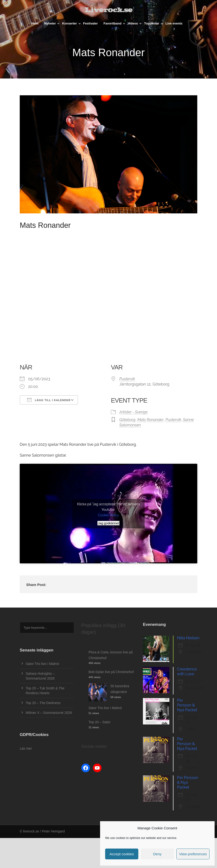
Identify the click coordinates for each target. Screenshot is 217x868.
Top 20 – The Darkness (43, 703)
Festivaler (91, 23)
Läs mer (26, 748)
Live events (174, 23)
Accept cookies (122, 854)
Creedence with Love (187, 672)
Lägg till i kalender (49, 400)
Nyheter (50, 23)
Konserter (69, 23)
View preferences (193, 854)
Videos (133, 23)
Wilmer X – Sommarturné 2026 (49, 713)
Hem (35, 23)
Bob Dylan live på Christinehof (111, 672)
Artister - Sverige (134, 412)
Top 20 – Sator (99, 722)
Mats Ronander (151, 420)
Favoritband (112, 23)
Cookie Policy (108, 515)
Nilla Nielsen (188, 638)
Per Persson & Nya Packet (187, 705)
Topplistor (152, 23)
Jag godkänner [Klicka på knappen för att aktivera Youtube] (108, 523)
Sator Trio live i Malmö (42, 664)
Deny (157, 854)
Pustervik (127, 379)
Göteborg (127, 420)
